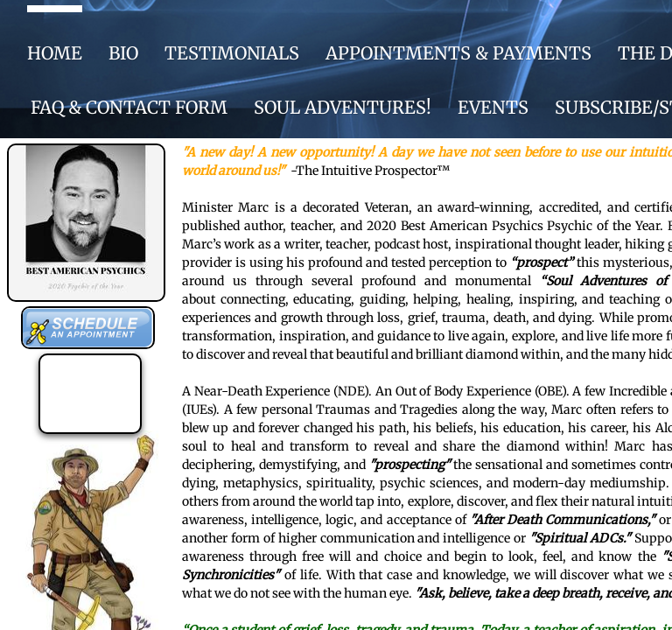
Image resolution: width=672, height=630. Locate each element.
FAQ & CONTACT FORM (129, 107)
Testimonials (232, 53)
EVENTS (493, 107)
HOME (55, 53)
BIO (123, 53)
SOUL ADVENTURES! (343, 107)
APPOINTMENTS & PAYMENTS (458, 53)
